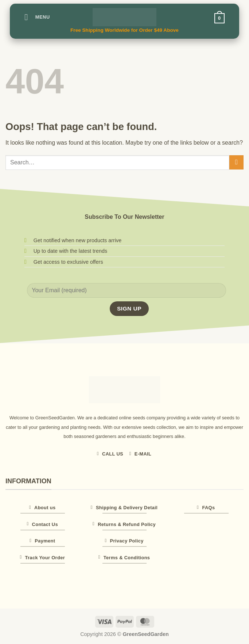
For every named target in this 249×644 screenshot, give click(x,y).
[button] (37, 17)
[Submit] (236, 162)
